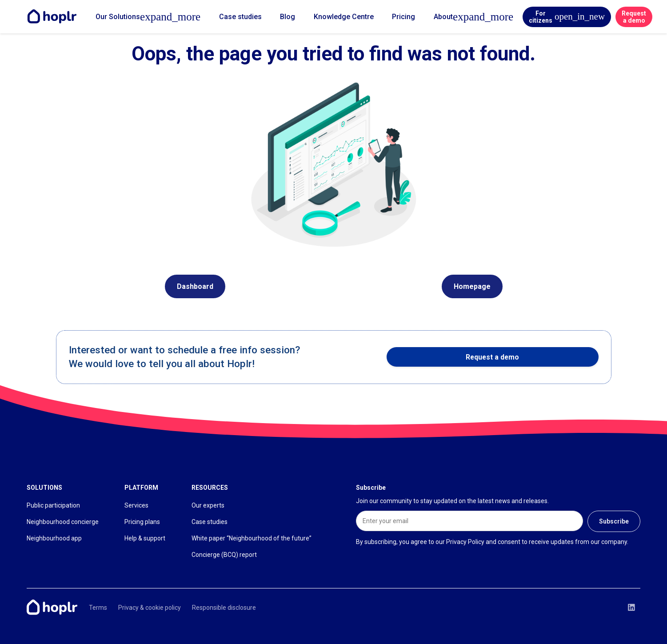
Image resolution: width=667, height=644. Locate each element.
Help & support (145, 538)
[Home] (54, 17)
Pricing (403, 17)
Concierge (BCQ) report (224, 555)
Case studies (240, 17)
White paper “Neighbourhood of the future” (252, 538)
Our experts (208, 505)
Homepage (472, 286)
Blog (288, 17)
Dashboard (195, 286)
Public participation (53, 505)
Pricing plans (142, 522)
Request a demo (634, 17)
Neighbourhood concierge (63, 522)
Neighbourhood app (54, 538)
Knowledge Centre (344, 17)
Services (136, 505)
